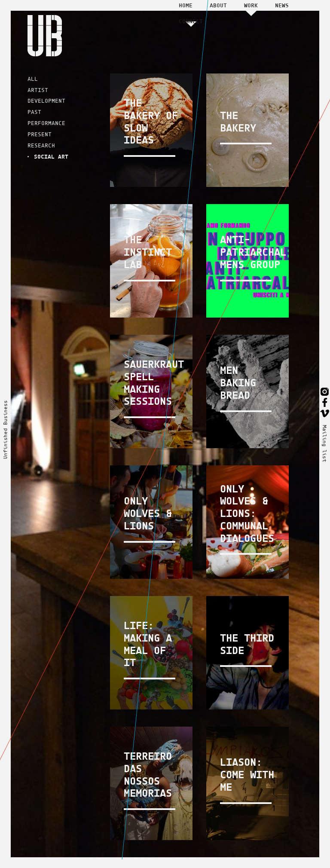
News (282, 5)
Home (186, 5)
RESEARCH (41, 145)
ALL (33, 79)
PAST (34, 112)
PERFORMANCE (46, 123)
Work (251, 5)
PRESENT (40, 134)
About (218, 5)
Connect (191, 21)
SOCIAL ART (51, 156)
